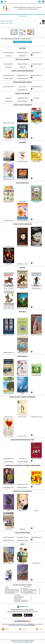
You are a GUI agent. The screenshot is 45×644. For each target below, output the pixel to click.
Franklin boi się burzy (17, 599)
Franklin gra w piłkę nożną (18, 598)
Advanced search (4, 23)
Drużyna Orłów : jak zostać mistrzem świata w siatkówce (32, 590)
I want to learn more (17, 642)
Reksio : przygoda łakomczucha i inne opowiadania (13, 591)
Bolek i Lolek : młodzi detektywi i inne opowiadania (13, 592)
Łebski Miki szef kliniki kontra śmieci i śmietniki (31, 593)
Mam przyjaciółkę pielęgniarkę (10, 593)
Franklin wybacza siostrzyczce (19, 597)
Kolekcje (11, 23)
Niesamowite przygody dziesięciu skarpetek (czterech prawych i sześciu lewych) (18, 590)
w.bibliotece (31, 624)
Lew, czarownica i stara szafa (28, 592)
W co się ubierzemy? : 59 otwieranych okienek (22, 600)
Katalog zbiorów (22, 16)
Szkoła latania (7, 588)
